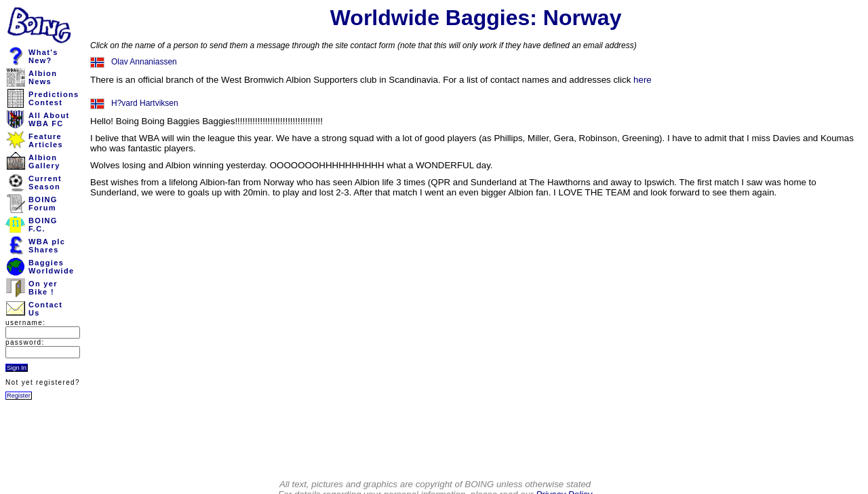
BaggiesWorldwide (51, 267)
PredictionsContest (54, 98)
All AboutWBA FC (49, 119)
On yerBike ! (43, 288)
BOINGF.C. (43, 225)
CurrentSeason (45, 183)
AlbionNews (43, 77)
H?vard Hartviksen (145, 103)
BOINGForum (43, 204)
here (643, 80)
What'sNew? (43, 56)
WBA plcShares (47, 246)
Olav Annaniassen (144, 62)
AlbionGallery (44, 161)
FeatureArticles (46, 140)
